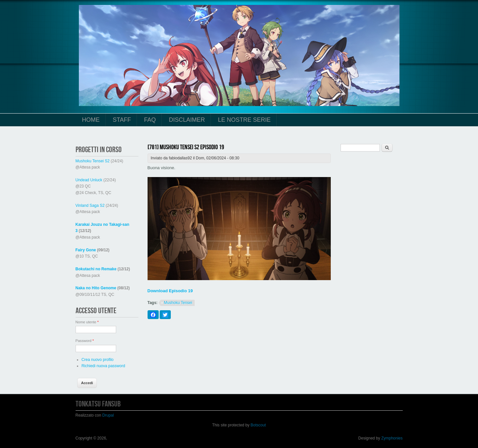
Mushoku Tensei (178, 303)
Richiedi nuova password (103, 366)
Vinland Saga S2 (90, 206)
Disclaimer (187, 120)
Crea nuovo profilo (97, 360)
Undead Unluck (89, 180)
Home (91, 120)
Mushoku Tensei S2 (93, 161)
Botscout (258, 425)
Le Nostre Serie (244, 120)
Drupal (108, 415)
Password (85, 341)
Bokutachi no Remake (96, 269)
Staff (122, 120)
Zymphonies (392, 438)
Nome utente (87, 322)
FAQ (150, 120)
